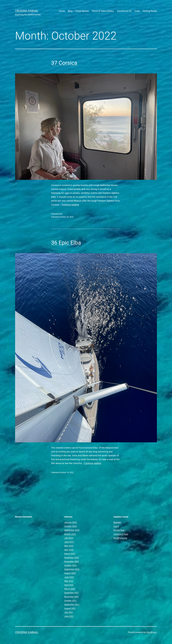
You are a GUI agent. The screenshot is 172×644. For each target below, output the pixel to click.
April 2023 (69, 550)
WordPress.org (120, 538)
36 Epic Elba (66, 243)
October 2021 (70, 601)
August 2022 (70, 573)
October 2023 (70, 526)
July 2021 (69, 612)
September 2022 (72, 569)
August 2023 (70, 534)
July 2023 (69, 538)
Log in (116, 526)
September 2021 (72, 604)
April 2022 (69, 585)
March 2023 (70, 554)
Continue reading (70, 205)
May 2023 (69, 546)
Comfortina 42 (124, 11)
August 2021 (70, 608)
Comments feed (121, 534)
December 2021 (72, 593)
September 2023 (72, 530)
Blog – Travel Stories (78, 11)
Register (117, 522)
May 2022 (69, 581)
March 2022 (70, 589)
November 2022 (72, 561)
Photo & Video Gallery (103, 11)
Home (62, 11)
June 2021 (69, 616)
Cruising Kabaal (27, 11)
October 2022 (70, 565)
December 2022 (72, 558)
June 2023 (69, 542)
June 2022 (69, 577)
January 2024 (71, 522)
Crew (137, 11)
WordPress (151, 632)
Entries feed (119, 530)
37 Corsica (64, 63)
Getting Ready (150, 11)
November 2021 (72, 597)
